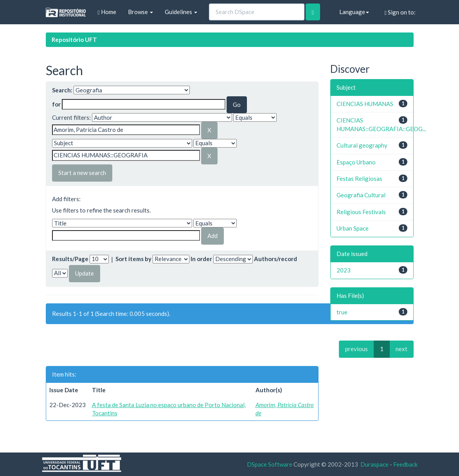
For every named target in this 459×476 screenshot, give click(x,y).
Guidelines (181, 12)
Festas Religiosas (359, 178)
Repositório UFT (74, 40)
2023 (344, 270)
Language (354, 12)
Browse (140, 12)
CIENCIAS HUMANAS (365, 104)
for (56, 104)
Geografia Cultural (361, 195)
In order (201, 259)
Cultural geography (362, 145)
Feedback (405, 464)
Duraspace (374, 464)
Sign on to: (400, 12)
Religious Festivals (361, 212)
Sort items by (133, 259)
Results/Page (70, 259)
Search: (62, 90)
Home (107, 12)
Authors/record (275, 259)
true (342, 312)
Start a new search (82, 173)
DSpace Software (270, 464)
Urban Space (353, 228)
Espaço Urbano (356, 162)
